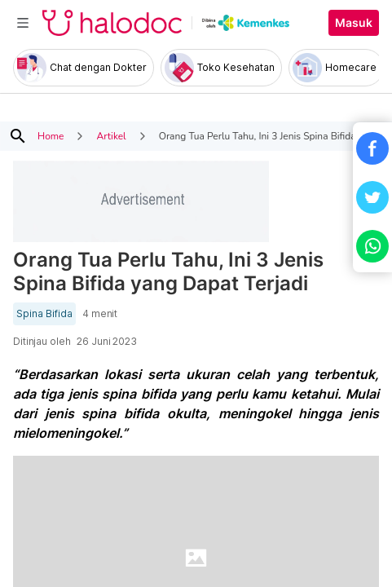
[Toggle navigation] (23, 23)
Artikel (111, 136)
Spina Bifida (44, 314)
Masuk (354, 23)
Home (51, 136)
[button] (372, 148)
